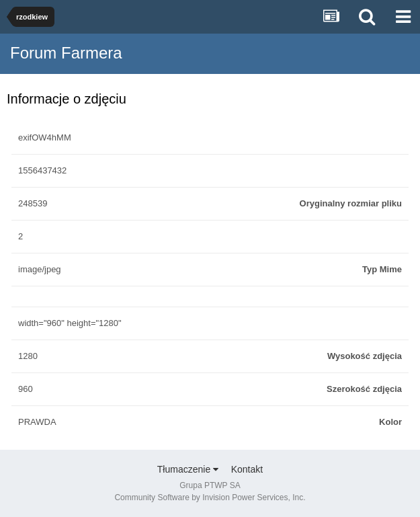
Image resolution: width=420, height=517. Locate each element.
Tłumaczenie (188, 469)
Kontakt (247, 469)
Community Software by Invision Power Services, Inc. (210, 498)
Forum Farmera (66, 53)
